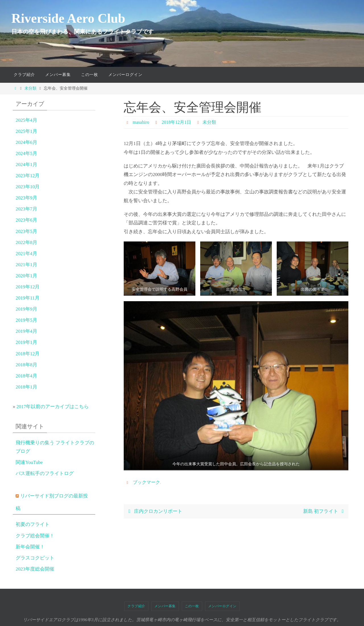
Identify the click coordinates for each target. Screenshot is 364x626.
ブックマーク (146, 482)
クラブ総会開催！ (35, 536)
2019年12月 (28, 287)
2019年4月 (27, 331)
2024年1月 (27, 165)
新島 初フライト (325, 511)
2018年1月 (27, 387)
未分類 (30, 88)
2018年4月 (27, 376)
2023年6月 (27, 220)
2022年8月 (27, 242)
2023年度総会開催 (35, 569)
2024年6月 (27, 142)
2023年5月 (27, 231)
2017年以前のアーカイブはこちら (53, 407)
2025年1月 (27, 131)
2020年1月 (27, 276)
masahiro (141, 122)
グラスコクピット (35, 558)
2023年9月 (27, 198)
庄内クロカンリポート (154, 511)
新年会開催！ (30, 547)
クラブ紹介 (136, 606)
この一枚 (192, 606)
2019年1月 (27, 342)
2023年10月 (28, 187)
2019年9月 (27, 309)
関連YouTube (29, 462)
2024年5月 (27, 153)
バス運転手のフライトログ (45, 473)
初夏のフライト (33, 524)
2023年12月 (28, 176)
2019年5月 (27, 320)
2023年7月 (27, 209)
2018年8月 (27, 365)
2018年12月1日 (177, 122)
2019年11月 (28, 298)
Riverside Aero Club (68, 18)
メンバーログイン (222, 606)
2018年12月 (28, 354)
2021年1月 (27, 265)
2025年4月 (27, 120)
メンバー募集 (165, 606)
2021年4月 (27, 254)
